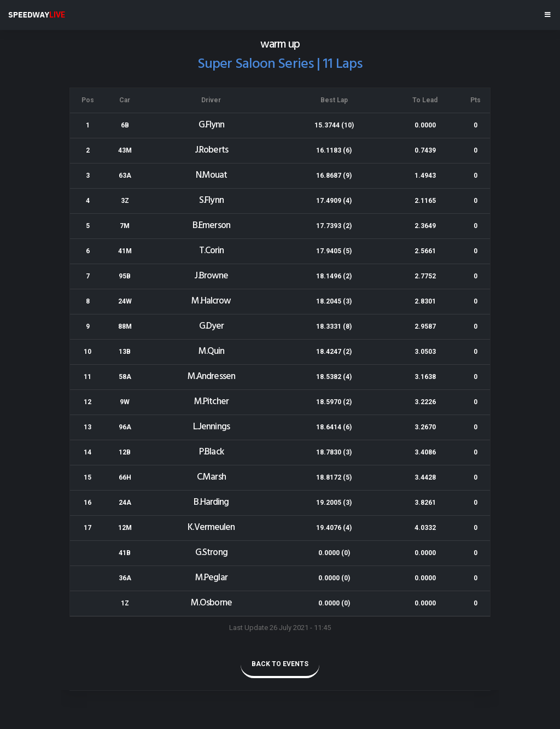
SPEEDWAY (37, 15)
